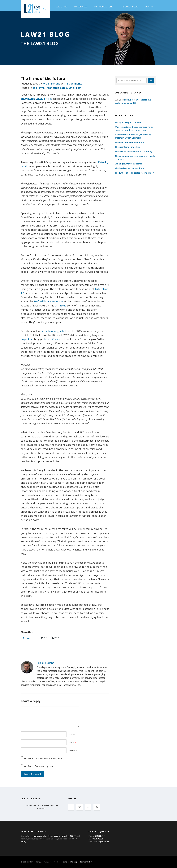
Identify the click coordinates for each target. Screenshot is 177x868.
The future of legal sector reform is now (134, 173)
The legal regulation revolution (130, 168)
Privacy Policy (86, 862)
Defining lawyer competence (128, 164)
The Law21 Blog (129, 7)
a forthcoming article (54, 331)
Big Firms (39, 88)
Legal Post (27, 339)
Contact (150, 7)
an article (36, 99)
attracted (61, 306)
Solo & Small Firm (71, 88)
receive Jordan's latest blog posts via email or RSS (51, 836)
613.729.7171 (100, 836)
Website (73, 750)
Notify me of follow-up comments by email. (44, 758)
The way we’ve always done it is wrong (133, 151)
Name (73, 734)
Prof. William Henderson (48, 301)
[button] (151, 80)
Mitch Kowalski (53, 339)
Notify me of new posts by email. (39, 766)
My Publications (104, 7)
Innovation (52, 88)
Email (73, 742)
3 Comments (74, 84)
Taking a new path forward (128, 122)
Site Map (74, 862)
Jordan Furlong (51, 84)
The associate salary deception (130, 142)
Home (64, 862)
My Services (81, 7)
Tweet (27, 638)
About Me (62, 7)
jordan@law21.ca (101, 842)
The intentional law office (127, 147)
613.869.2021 (98, 839)
